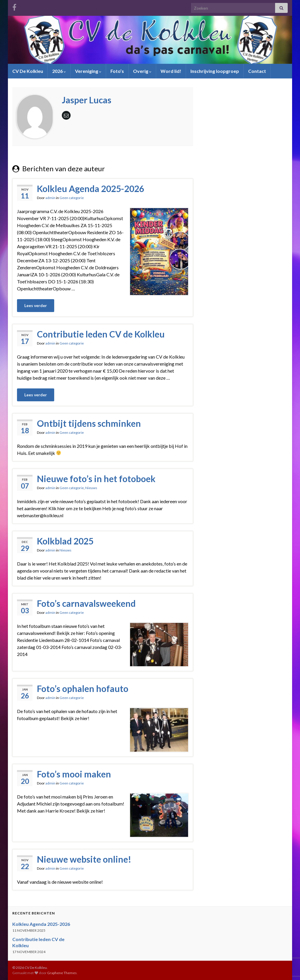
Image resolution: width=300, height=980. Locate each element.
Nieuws (91, 488)
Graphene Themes (62, 973)
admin (50, 198)
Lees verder (36, 305)
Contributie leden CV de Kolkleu (101, 334)
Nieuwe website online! (84, 859)
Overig (142, 71)
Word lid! (171, 71)
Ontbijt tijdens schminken (89, 423)
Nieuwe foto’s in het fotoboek (96, 479)
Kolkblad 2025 (65, 541)
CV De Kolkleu (28, 71)
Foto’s (117, 71)
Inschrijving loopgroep (215, 71)
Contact (257, 71)
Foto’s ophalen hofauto (83, 688)
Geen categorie (72, 198)
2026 (59, 71)
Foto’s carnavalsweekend (86, 603)
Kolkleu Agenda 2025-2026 (91, 189)
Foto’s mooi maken (74, 774)
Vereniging (88, 71)
